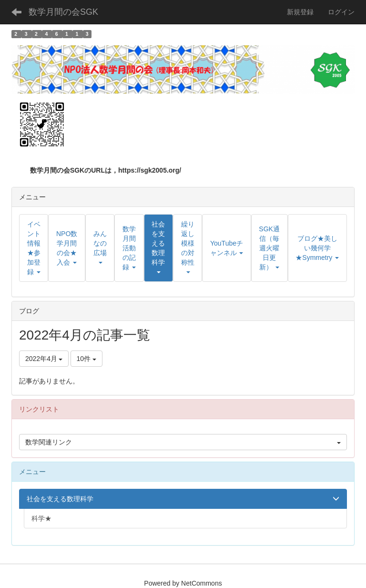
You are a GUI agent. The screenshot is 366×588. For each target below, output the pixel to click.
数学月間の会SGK (63, 12)
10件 (86, 359)
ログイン (341, 12)
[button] (158, 248)
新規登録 (300, 12)
